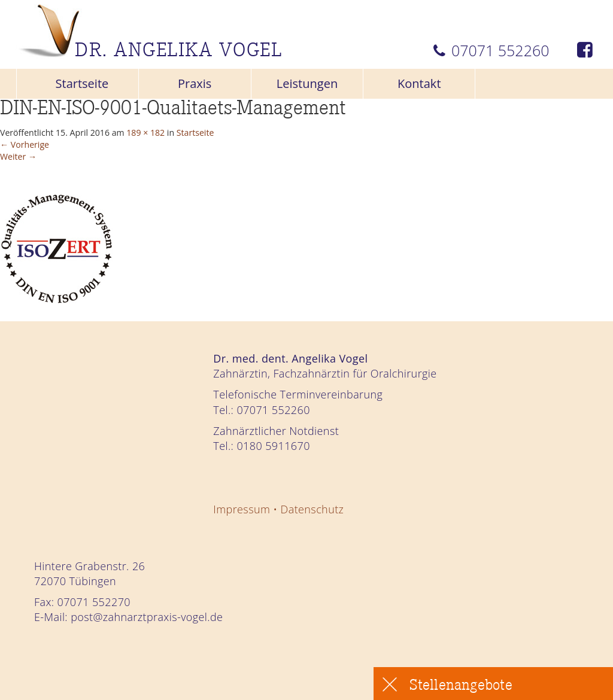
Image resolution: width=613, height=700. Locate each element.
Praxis (195, 83)
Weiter (27, 169)
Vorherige (36, 152)
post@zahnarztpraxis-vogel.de (147, 617)
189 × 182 (215, 135)
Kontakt (419, 83)
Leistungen (307, 83)
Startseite (82, 83)
